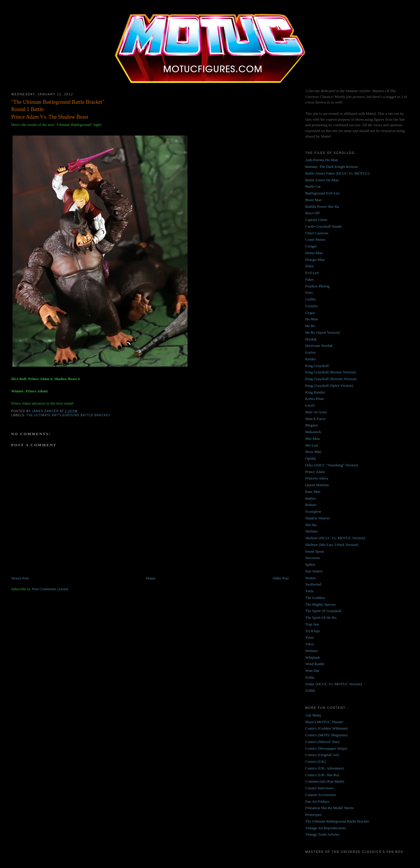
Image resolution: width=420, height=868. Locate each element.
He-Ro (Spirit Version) (323, 332)
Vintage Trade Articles (322, 834)
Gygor (310, 313)
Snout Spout (315, 551)
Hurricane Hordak (319, 346)
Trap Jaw (312, 624)
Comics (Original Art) (322, 755)
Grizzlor (312, 306)
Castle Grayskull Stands (324, 226)
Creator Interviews (320, 788)
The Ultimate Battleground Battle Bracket (68, 415)
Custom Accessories (321, 795)
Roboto (311, 505)
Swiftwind (313, 584)
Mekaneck (313, 432)
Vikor (310, 644)
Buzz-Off (313, 213)
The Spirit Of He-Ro (321, 617)
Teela (309, 591)
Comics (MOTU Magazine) (326, 735)
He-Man (312, 319)
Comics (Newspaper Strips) (326, 748)
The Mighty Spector (321, 604)
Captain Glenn (316, 220)
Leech (310, 405)
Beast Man (314, 200)
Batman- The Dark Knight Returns (332, 167)
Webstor (312, 651)
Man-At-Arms (316, 412)
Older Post (281, 578)
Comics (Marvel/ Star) (322, 742)
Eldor (310, 266)
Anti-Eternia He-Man (322, 160)
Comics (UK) (316, 761)
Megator (312, 425)
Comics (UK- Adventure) (325, 768)
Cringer (311, 246)
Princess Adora (317, 478)
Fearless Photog (317, 286)
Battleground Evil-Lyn (322, 193)
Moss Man (313, 452)
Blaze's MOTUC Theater (324, 722)
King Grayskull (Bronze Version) (331, 372)
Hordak (311, 339)
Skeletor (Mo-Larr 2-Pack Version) (332, 545)
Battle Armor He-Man (322, 180)
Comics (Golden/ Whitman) (327, 728)
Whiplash (313, 657)
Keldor (311, 359)
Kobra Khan (315, 399)
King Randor (315, 392)
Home (151, 578)
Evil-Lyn (312, 273)
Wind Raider (315, 664)
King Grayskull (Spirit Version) (329, 385)
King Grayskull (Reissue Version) (331, 379)
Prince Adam (315, 472)
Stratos (311, 578)
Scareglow (313, 511)
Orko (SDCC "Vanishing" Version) (332, 465)
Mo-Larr (312, 445)
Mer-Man (313, 439)
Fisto (309, 292)
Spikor (310, 564)
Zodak (310, 690)
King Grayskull (317, 366)
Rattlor (311, 498)
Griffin (311, 299)
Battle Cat (313, 186)
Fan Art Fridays (317, 801)
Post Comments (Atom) (50, 589)
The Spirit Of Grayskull (323, 611)
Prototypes (314, 815)
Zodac (310, 677)
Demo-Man (314, 253)
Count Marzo (315, 239)
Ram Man (313, 492)
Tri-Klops (313, 631)
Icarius (310, 352)
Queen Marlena (317, 485)
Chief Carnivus (317, 233)
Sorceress (313, 558)
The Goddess (315, 598)
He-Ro (310, 326)
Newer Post (20, 578)
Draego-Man (315, 260)
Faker (310, 279)
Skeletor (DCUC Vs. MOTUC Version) (335, 538)
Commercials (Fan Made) (325, 781)
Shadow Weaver (318, 518)
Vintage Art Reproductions (326, 828)
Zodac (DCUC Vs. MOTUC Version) (334, 684)
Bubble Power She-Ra (322, 207)
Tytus (310, 637)
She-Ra (311, 525)
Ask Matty (313, 715)
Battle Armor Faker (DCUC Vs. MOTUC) (337, 173)
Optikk (311, 458)
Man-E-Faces (316, 419)
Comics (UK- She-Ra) (322, 775)
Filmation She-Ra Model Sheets (330, 808)
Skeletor (312, 531)
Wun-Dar (313, 671)
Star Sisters (314, 571)
